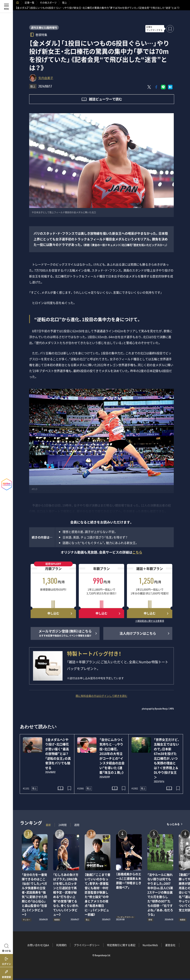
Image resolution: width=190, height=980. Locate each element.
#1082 (135, 788)
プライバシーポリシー (87, 945)
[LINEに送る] (163, 87)
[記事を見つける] (6, 947)
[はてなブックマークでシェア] (170, 87)
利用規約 (61, 945)
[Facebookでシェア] (156, 87)
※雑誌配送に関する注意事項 (150, 621)
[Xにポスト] (149, 87)
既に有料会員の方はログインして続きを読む (101, 696)
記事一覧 (30, 2)
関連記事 (185, 962)
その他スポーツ (48, 2)
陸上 (65, 2)
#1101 (26, 788)
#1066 (81, 788)
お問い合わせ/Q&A (38, 945)
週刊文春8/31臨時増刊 (44, 27)
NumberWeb (150, 945)
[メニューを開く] (6, 6)
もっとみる (173, 824)
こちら (137, 552)
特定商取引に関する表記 (121, 945)
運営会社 (170, 945)
